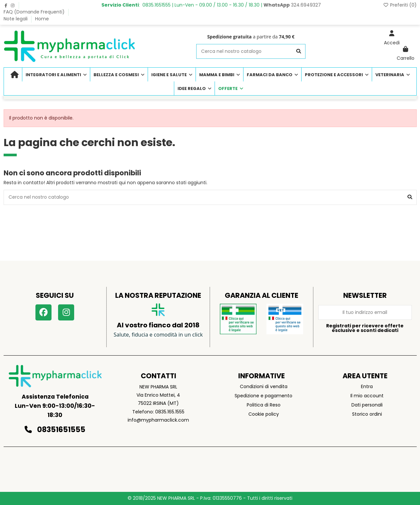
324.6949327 (292, 5)
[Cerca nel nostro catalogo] (299, 51)
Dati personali (367, 405)
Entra (367, 386)
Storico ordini (367, 414)
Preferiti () (400, 5)
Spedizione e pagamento (263, 396)
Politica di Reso (264, 405)
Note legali (16, 19)
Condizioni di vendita (264, 386)
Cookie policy (264, 414)
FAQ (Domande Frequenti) (35, 12)
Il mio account (367, 396)
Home (42, 19)
